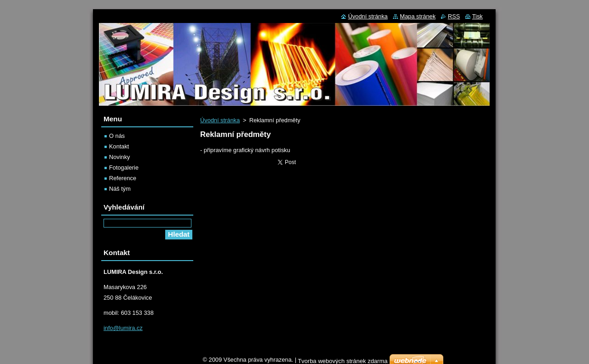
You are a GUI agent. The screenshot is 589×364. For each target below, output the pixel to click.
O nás (117, 136)
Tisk (477, 16)
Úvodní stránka (220, 120)
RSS (454, 16)
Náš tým (120, 189)
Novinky (120, 157)
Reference (123, 178)
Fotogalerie (124, 168)
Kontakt (119, 146)
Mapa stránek (418, 16)
